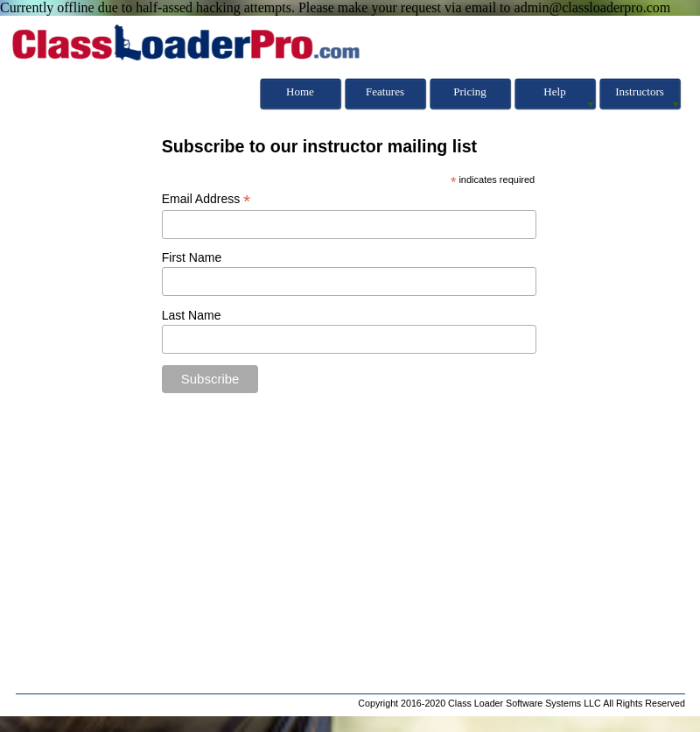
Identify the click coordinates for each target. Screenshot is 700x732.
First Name (192, 257)
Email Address (206, 199)
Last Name (192, 315)
